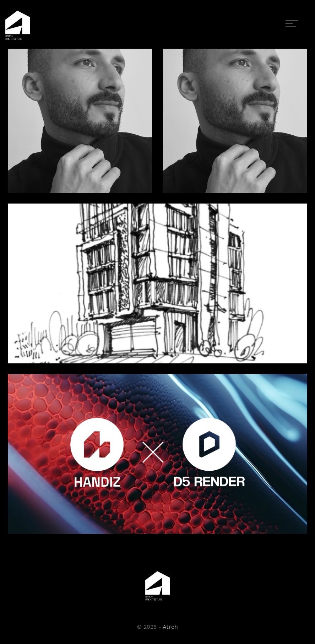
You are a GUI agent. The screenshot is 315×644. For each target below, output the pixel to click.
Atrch (170, 627)
